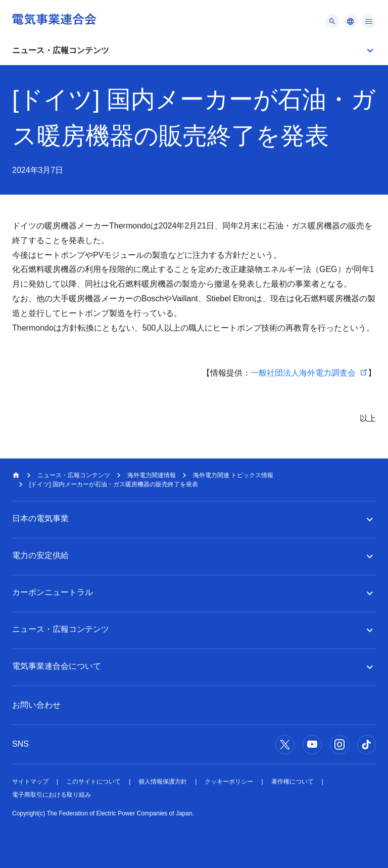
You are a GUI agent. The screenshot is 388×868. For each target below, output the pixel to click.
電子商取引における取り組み (52, 795)
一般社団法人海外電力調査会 (303, 373)
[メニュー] (332, 21)
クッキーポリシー (229, 782)
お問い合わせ (36, 705)
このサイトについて (93, 782)
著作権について (293, 782)
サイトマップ (30, 782)
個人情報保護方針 (163, 782)
